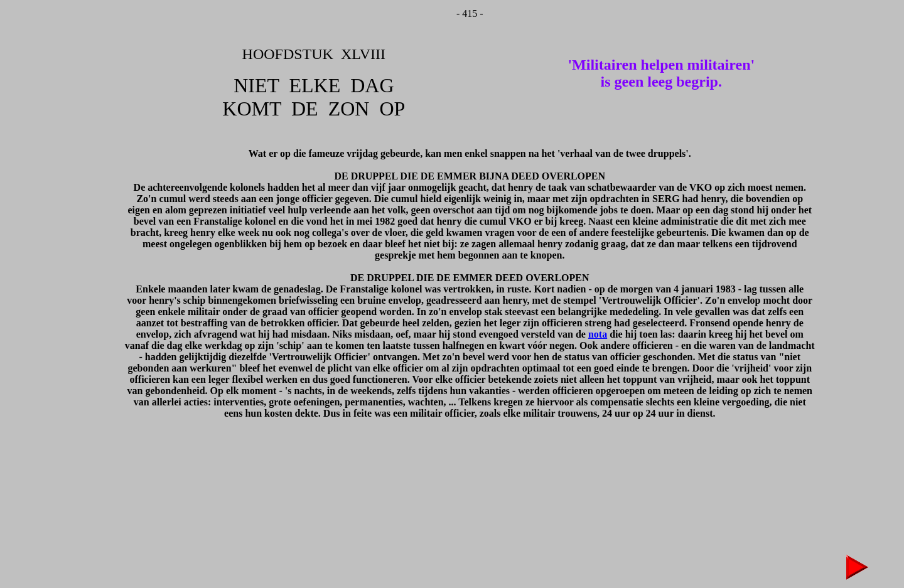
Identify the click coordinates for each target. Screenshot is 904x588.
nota (598, 334)
